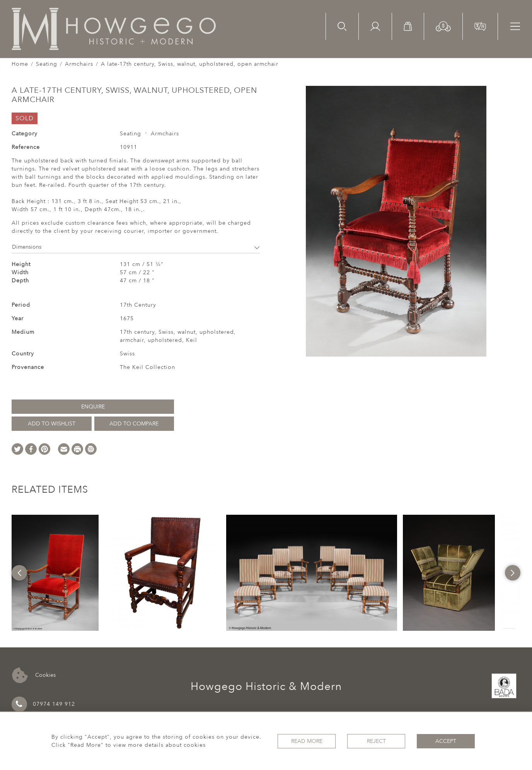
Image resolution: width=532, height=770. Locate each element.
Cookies (34, 675)
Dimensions (136, 247)
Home (20, 64)
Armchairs (79, 64)
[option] (55, 573)
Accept (446, 741)
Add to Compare (134, 424)
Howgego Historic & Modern (266, 686)
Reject (376, 741)
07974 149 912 (43, 704)
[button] (443, 26)
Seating (47, 64)
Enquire (93, 407)
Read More (307, 741)
